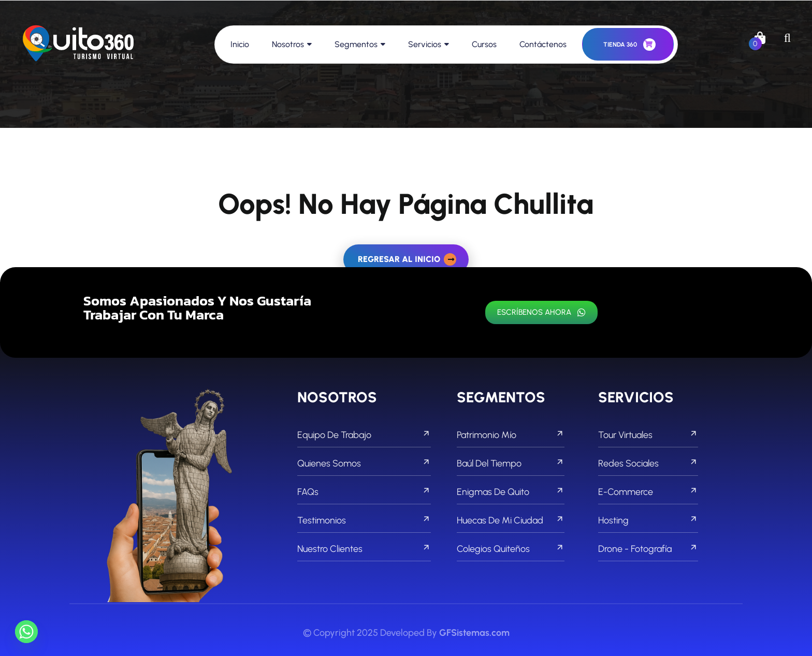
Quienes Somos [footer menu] (364, 463)
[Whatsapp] (26, 632)
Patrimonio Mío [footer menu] (511, 435)
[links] (78, 44)
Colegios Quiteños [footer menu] (511, 549)
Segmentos (356, 44)
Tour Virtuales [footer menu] (648, 435)
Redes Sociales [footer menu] (648, 463)
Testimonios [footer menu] (364, 520)
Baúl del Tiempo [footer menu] (511, 463)
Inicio (240, 44)
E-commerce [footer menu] (648, 492)
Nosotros (288, 44)
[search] (787, 38)
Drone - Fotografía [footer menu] (648, 549)
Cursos (484, 44)
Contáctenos (543, 44)
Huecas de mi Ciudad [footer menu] (511, 520)
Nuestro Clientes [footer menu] (364, 549)
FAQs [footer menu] (364, 492)
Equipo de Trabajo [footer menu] (364, 435)
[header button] (628, 44)
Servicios (425, 44)
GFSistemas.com (474, 633)
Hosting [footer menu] (648, 520)
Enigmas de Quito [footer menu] (511, 492)
